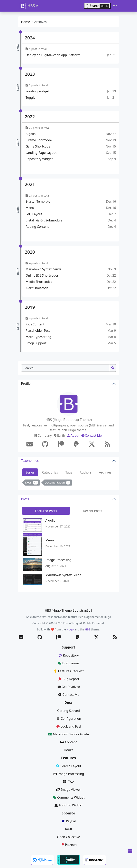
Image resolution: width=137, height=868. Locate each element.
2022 (30, 117)
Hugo (70, 629)
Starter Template (38, 201)
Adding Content (37, 227)
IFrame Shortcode (39, 140)
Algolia (31, 134)
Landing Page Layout (41, 153)
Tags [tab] (69, 472)
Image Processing (59, 560)
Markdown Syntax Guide (44, 269)
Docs (32, 482)
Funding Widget (37, 91)
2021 (30, 184)
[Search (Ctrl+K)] (97, 6)
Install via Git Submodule (44, 220)
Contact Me (91, 435)
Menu (30, 208)
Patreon (68, 845)
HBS (88, 629)
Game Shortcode (38, 146)
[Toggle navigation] (115, 6)
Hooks (68, 750)
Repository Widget (39, 159)
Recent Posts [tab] (93, 511)
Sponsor (68, 813)
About (73, 435)
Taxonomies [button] (30, 461)
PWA (68, 782)
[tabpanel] (69, 483)
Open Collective (68, 837)
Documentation (57, 482)
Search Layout (69, 766)
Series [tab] (30, 472)
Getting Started (68, 711)
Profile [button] (26, 383)
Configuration (69, 719)
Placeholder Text (38, 331)
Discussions (69, 663)
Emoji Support (36, 343)
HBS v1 (30, 6)
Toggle (31, 97)
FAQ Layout (34, 214)
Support (68, 647)
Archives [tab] (105, 472)
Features (68, 758)
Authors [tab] (86, 472)
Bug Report (68, 679)
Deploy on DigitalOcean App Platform (53, 55)
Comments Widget (69, 797)
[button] (130, 851)
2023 (30, 74)
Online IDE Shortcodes (42, 275)
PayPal (69, 821)
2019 (30, 307)
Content (68, 742)
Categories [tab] (50, 472)
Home (26, 22)
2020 (30, 252)
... (27, 165)
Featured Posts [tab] (46, 511)
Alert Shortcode (37, 288)
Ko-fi (68, 829)
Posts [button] (25, 499)
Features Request (68, 671)
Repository (68, 655)
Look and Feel (69, 726)
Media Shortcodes (39, 282)
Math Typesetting (39, 337)
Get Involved (68, 687)
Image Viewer (68, 790)
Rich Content (35, 324)
